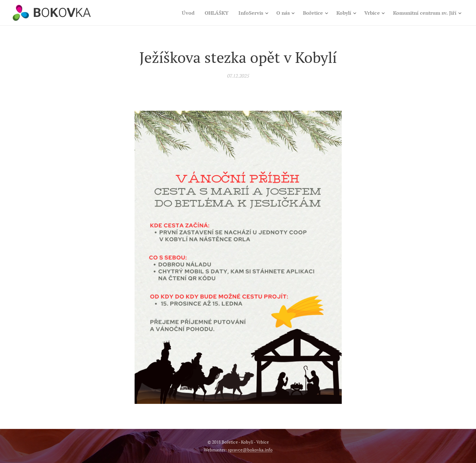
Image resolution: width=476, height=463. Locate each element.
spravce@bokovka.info (250, 450)
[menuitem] (174, 13)
